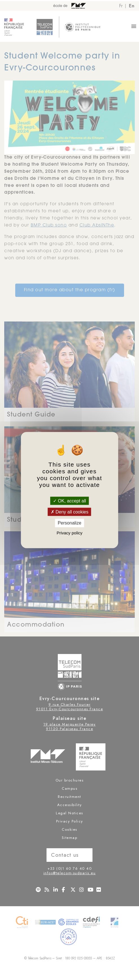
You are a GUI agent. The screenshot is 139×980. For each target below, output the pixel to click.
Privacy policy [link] (70, 533)
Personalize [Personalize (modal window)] (70, 523)
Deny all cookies (70, 512)
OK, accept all (69, 501)
